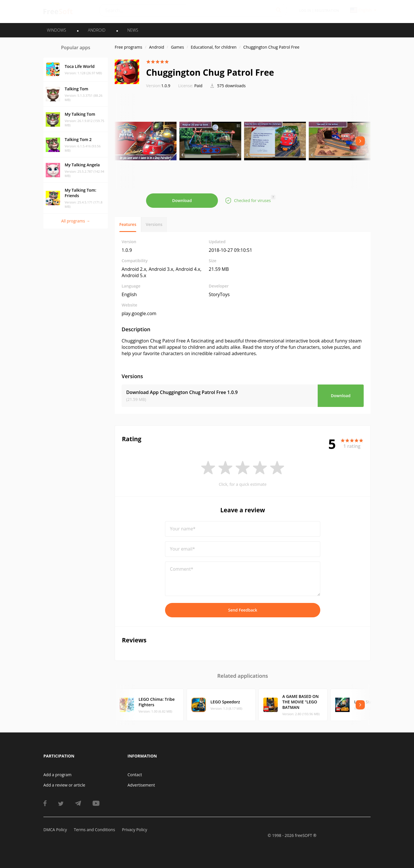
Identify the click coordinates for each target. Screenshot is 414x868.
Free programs (129, 47)
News (133, 30)
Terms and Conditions (94, 830)
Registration (327, 11)
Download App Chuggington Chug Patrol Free (182, 392)
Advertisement (141, 785)
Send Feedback (243, 610)
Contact (135, 775)
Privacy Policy (134, 830)
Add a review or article (64, 785)
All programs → (76, 221)
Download (182, 200)
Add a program (57, 775)
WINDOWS (56, 30)
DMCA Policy (55, 830)
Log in (305, 11)
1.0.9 (158, 86)
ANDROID (97, 30)
